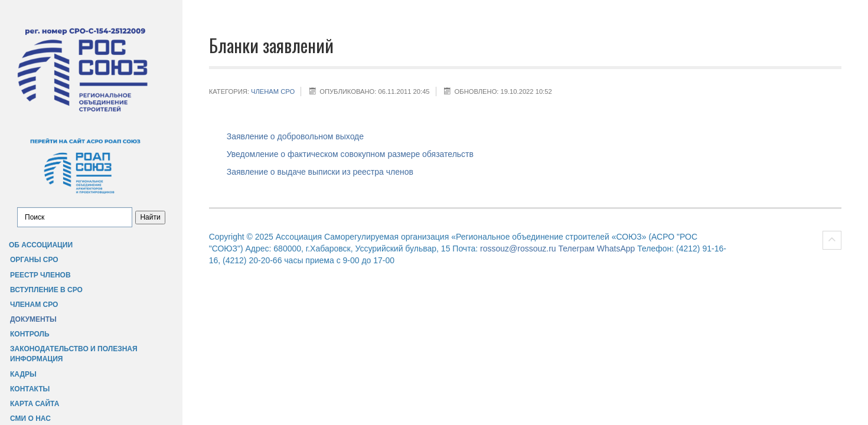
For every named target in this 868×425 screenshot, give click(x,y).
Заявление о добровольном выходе (295, 136)
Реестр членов (40, 275)
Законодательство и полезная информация (74, 354)
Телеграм (576, 249)
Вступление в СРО (46, 290)
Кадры (23, 374)
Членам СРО (34, 305)
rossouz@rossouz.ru (518, 249)
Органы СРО (34, 260)
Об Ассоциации (41, 245)
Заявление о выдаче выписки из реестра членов (320, 172)
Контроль (30, 334)
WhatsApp (616, 249)
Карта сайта (35, 404)
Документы (33, 319)
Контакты (30, 389)
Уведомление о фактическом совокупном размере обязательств (350, 154)
